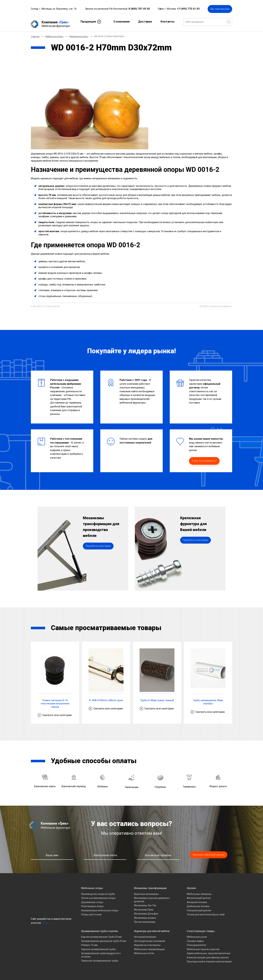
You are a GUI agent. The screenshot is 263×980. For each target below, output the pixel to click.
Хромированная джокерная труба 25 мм (104, 938)
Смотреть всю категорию (57, 712)
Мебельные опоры (92, 885)
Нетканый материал (145, 934)
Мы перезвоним (220, 8)
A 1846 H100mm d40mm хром (106, 698)
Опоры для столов (91, 912)
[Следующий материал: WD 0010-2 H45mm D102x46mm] (216, 304)
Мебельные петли (144, 951)
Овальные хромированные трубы (100, 958)
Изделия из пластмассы (147, 942)
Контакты (167, 21)
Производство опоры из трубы (98, 891)
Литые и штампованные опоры (98, 895)
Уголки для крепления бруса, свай (206, 912)
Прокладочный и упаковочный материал (209, 959)
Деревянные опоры (92, 900)
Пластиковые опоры (92, 904)
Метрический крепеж (199, 895)
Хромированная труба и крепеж (100, 928)
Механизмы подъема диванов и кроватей (152, 897)
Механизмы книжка (145, 915)
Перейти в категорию (98, 553)
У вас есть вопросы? (204, 458)
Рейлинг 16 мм (89, 942)
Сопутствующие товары (201, 928)
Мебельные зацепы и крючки (203, 947)
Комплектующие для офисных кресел (208, 955)
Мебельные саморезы (199, 891)
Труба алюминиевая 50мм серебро (208, 699)
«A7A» (45, 920)
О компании (122, 21)
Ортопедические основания (150, 938)
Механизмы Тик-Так (145, 903)
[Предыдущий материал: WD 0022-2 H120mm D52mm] (46, 304)
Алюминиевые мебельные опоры (100, 908)
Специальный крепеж (199, 908)
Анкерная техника (197, 900)
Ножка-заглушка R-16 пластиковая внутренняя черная (55, 701)
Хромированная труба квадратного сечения (101, 952)
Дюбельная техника (198, 904)
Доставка (145, 21)
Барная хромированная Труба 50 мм (101, 934)
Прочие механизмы (145, 919)
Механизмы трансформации (150, 885)
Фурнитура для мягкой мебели (152, 928)
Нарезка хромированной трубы (98, 947)
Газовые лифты (195, 938)
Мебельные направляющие (149, 947)
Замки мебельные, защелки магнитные (209, 951)
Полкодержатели (196, 942)
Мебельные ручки (197, 934)
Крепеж (191, 885)
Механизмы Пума (144, 907)
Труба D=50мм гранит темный (157, 698)
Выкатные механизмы (146, 891)
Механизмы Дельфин (146, 911)
